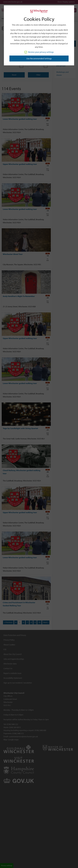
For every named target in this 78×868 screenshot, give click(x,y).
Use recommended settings (39, 58)
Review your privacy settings (39, 52)
